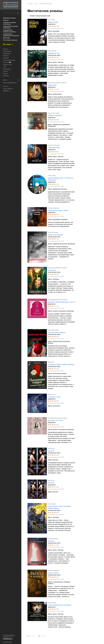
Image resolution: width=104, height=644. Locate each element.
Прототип (51, 451)
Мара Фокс (51, 362)
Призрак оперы (53, 22)
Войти (5, 80)
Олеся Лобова (52, 51)
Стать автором (8, 89)
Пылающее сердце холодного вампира (61, 364)
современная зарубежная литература (11, 35)
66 (39, 636)
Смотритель (52, 270)
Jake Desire (51, 448)
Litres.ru (6, 86)
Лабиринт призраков (55, 115)
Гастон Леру (51, 20)
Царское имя (52, 85)
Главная (30, 4)
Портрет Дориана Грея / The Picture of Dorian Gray (61, 179)
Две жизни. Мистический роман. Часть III (61, 302)
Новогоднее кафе (54, 148)
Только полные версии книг (40, 16)
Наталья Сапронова (54, 145)
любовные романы (9, 18)
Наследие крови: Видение (57, 332)
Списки (5, 62)
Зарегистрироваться (10, 83)
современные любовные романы (9, 31)
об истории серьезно (10, 40)
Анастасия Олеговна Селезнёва (57, 268)
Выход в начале (53, 573)
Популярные (7, 51)
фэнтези (6, 20)
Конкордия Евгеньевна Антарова (57, 300)
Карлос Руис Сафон (54, 113)
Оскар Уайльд (52, 176)
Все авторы (7, 69)
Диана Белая (52, 395)
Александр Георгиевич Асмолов (57, 83)
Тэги (5, 67)
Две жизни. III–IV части (55, 420)
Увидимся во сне (54, 53)
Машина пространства (55, 235)
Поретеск (51, 541)
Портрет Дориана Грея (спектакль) (60, 605)
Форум (5, 74)
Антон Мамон (52, 504)
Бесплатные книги (9, 60)
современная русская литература (10, 27)
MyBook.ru (6, 91)
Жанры (5, 49)
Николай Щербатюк (54, 571)
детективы (6, 38)
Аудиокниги (7, 53)
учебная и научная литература (9, 23)
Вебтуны (6, 56)
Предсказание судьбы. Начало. (58, 210)
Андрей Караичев (53, 539)
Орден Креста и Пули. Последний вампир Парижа (59, 507)
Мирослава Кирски (53, 330)
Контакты (6, 76)
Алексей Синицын (53, 232)
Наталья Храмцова (53, 208)
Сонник (5, 71)
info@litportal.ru (8, 639)
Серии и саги (7, 65)
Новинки (6, 58)
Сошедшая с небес (54, 397)
